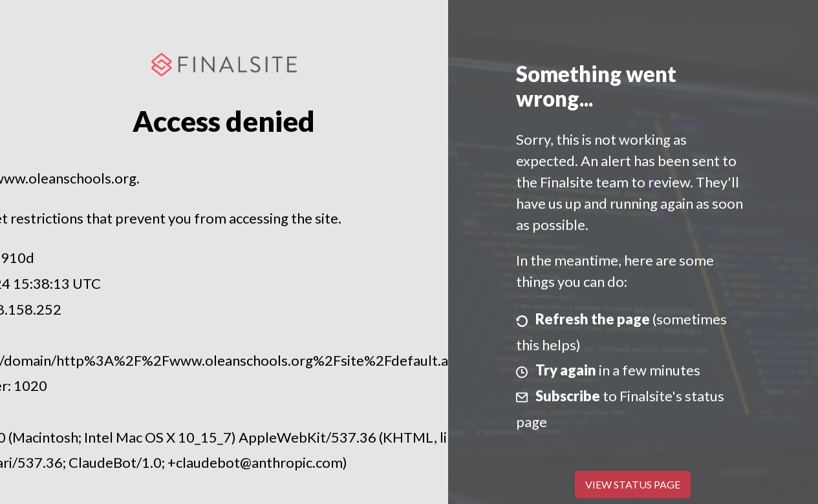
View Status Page (633, 484)
